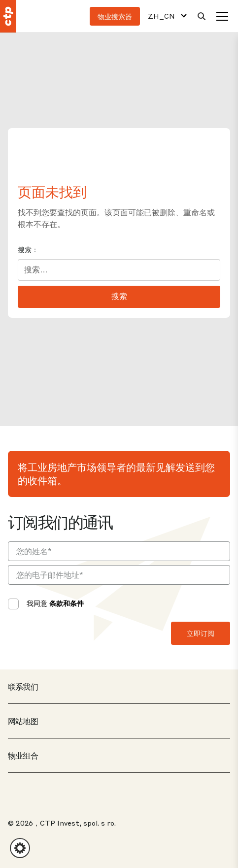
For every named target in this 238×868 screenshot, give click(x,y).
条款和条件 (67, 603)
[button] (20, 848)
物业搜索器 (115, 16)
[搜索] (202, 16)
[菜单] (222, 16)
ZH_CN (161, 16)
